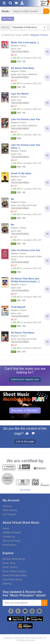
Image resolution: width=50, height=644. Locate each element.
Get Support (9, 514)
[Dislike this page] (33, 434)
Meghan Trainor (39, 35)
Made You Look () (25, 42)
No (13, 199)
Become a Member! (25, 410)
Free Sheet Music (12, 579)
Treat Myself (18, 307)
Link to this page (25, 441)
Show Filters (8, 19)
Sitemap (7, 584)
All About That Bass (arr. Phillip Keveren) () (25, 280)
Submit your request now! (25, 379)
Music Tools (9, 563)
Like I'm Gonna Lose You (26, 119)
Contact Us (9, 537)
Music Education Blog (15, 575)
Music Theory (10, 567)
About (6, 528)
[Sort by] (29, 27)
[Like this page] (27, 434)
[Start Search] (46, 11)
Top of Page (25, 490)
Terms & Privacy (12, 541)
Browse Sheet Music (14, 559)
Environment (10, 545)
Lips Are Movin (20, 94)
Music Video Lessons (14, 571)
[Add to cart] (47, 52)
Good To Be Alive (21, 173)
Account (7, 506)
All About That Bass (23, 68)
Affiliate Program (12, 532)
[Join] (44, 603)
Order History (10, 510)
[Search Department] (6, 11)
